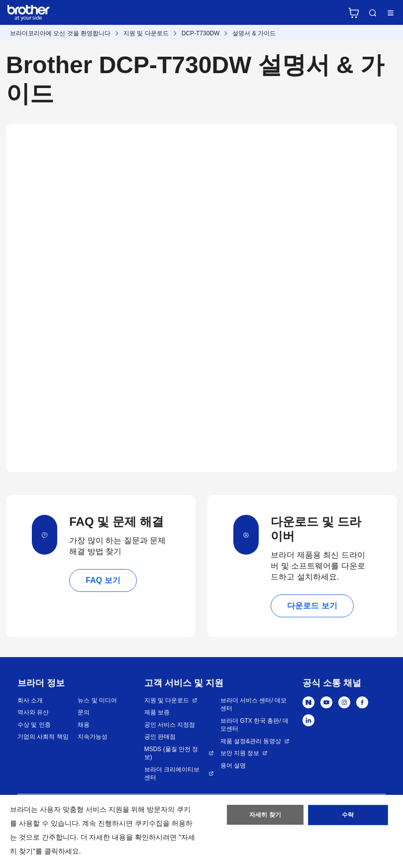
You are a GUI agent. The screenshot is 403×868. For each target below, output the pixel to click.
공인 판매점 (160, 737)
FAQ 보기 (103, 580)
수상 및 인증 (34, 725)
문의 (84, 712)
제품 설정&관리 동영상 (251, 741)
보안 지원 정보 (240, 753)
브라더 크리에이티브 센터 (172, 774)
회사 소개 (30, 700)
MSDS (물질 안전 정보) (171, 753)
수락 (348, 816)
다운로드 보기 (312, 606)
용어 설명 (233, 766)
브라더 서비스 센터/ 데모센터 (253, 705)
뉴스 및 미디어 (97, 700)
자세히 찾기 (265, 816)
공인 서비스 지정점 (170, 725)
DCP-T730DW (201, 33)
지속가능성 (93, 737)
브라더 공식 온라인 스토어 (354, 13)
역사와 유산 (33, 712)
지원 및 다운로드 (146, 33)
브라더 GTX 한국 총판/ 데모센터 (254, 725)
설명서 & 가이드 (254, 33)
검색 (373, 13)
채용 (84, 725)
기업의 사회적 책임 (43, 737)
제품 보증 (157, 712)
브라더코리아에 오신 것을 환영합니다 (60, 33)
